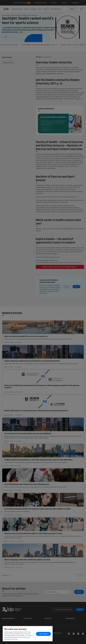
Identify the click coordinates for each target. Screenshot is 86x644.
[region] (28, 634)
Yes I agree (43, 634)
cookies (11, 632)
